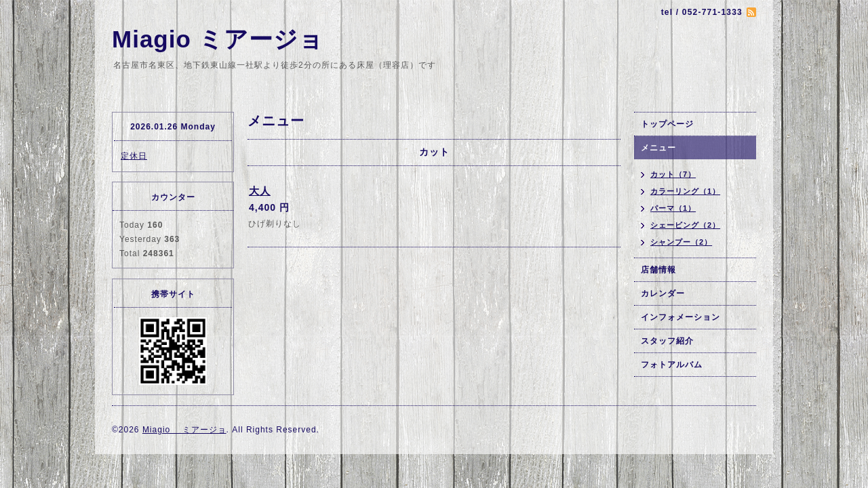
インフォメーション (680, 317)
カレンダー (663, 293)
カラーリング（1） (685, 191)
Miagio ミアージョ (218, 39)
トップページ (667, 124)
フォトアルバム (672, 365)
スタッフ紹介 (667, 341)
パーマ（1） (673, 208)
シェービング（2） (685, 225)
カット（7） (673, 174)
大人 (260, 191)
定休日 (134, 156)
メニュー (658, 148)
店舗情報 (658, 270)
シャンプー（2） (681, 242)
